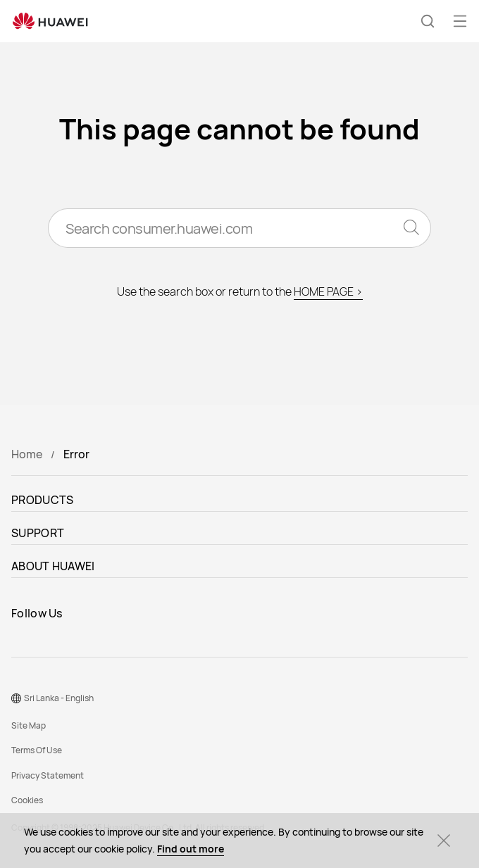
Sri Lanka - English (59, 698)
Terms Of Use (37, 750)
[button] (428, 21)
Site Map (29, 725)
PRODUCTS (42, 500)
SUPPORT (38, 533)
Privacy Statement (48, 775)
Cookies (27, 800)
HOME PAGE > (328, 291)
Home (27, 454)
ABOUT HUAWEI (53, 566)
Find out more (191, 849)
